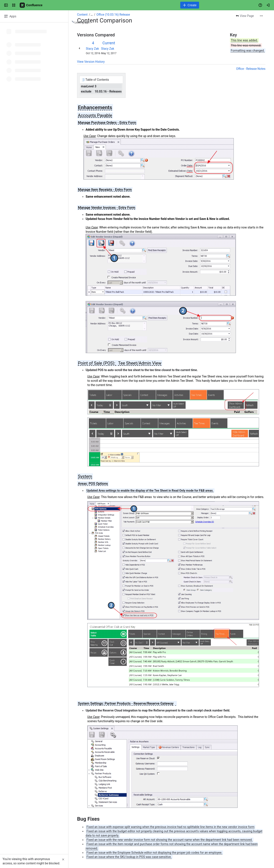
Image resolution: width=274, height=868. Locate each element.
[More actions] (261, 16)
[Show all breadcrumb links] (92, 15)
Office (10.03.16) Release (113, 15)
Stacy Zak (92, 49)
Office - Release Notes (251, 69)
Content (82, 15)
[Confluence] (31, 5)
